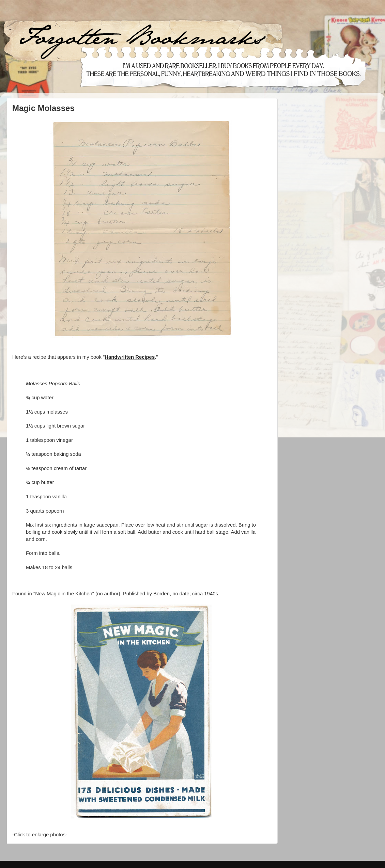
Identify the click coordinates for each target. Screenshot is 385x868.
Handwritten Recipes (130, 357)
